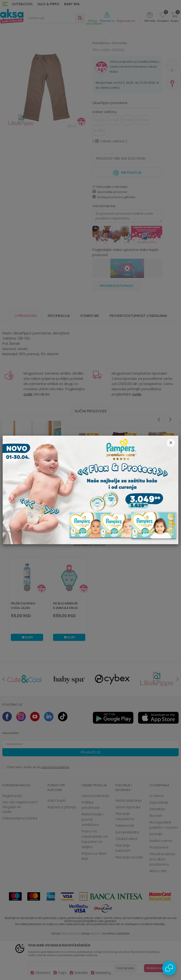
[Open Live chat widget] (169, 968)
